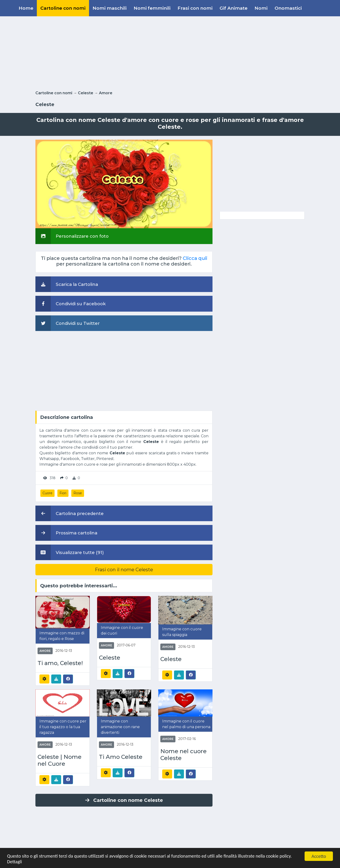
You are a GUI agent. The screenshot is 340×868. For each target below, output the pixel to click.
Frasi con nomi (195, 8)
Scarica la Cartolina (67, 284)
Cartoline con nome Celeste (124, 800)
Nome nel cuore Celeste (183, 755)
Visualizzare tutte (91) (70, 552)
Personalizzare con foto (72, 236)
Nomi (261, 8)
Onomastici (288, 8)
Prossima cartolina (66, 533)
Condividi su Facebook (71, 304)
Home (26, 8)
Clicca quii (195, 258)
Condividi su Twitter (68, 323)
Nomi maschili (110, 8)
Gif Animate (234, 8)
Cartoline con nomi (63, 8)
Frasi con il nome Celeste (124, 570)
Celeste (86, 93)
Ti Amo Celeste (121, 757)
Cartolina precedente (70, 513)
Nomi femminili (152, 8)
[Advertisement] (170, 52)
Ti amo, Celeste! (60, 663)
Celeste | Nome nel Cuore (59, 760)
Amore (106, 93)
